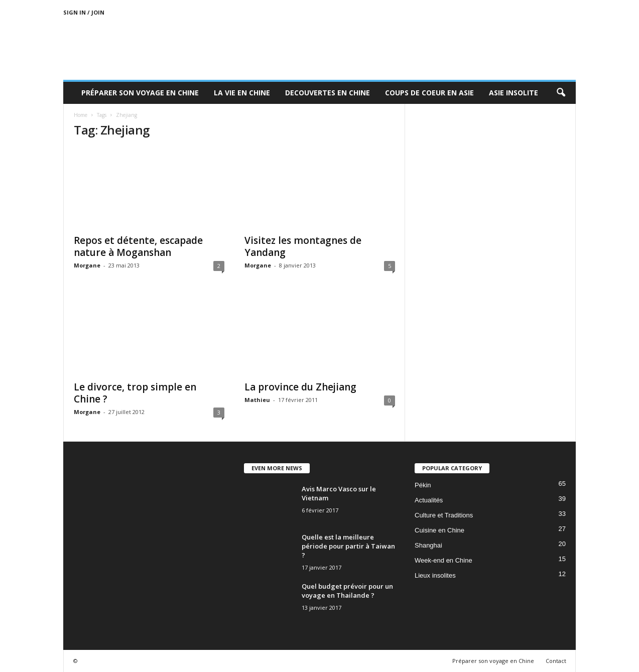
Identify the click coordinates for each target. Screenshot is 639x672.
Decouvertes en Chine (328, 93)
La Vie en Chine (242, 93)
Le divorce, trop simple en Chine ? (135, 393)
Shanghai (428, 545)
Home (81, 115)
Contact (556, 661)
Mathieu (257, 400)
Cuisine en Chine (439, 530)
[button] (561, 93)
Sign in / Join (84, 12)
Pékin (423, 485)
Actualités (429, 500)
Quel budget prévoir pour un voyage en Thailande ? (347, 591)
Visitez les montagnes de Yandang (303, 246)
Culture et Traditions (444, 515)
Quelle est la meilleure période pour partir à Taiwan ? (348, 546)
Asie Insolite (514, 93)
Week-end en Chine (443, 560)
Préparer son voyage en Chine (140, 93)
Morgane (87, 265)
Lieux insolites (435, 575)
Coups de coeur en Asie (429, 93)
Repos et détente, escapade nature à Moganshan (138, 246)
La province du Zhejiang (300, 387)
